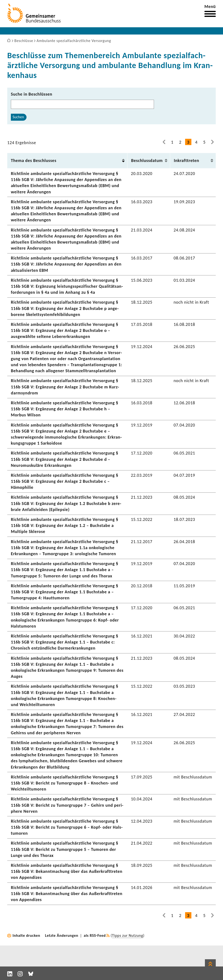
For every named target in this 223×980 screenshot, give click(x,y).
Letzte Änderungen (62, 935)
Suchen (18, 117)
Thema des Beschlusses (34, 161)
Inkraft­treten (186, 161)
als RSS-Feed (95, 935)
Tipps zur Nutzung (128, 935)
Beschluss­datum (147, 161)
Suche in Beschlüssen (32, 94)
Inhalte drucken (26, 935)
